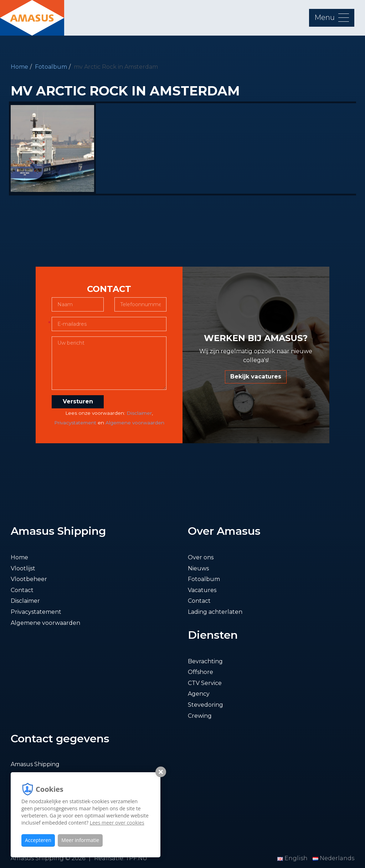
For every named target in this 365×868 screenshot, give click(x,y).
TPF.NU (137, 858)
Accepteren (38, 840)
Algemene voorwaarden (135, 423)
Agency (199, 694)
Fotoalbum (51, 67)
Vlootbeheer (29, 579)
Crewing (200, 716)
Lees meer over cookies (117, 823)
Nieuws (198, 568)
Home (19, 67)
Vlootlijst (23, 568)
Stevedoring (205, 705)
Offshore (201, 672)
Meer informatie (80, 840)
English (293, 858)
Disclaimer (139, 413)
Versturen (78, 401)
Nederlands (333, 858)
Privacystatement (75, 423)
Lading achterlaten (215, 612)
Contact (22, 590)
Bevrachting (205, 661)
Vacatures (202, 590)
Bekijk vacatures (256, 377)
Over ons (201, 557)
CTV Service (205, 683)
